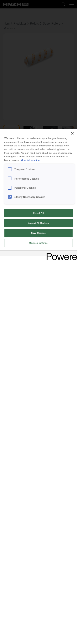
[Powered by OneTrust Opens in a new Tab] (60, 254)
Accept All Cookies (38, 223)
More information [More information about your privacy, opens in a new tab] (30, 160)
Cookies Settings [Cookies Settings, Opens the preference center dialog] (38, 243)
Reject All (38, 213)
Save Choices (38, 233)
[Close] (72, 133)
